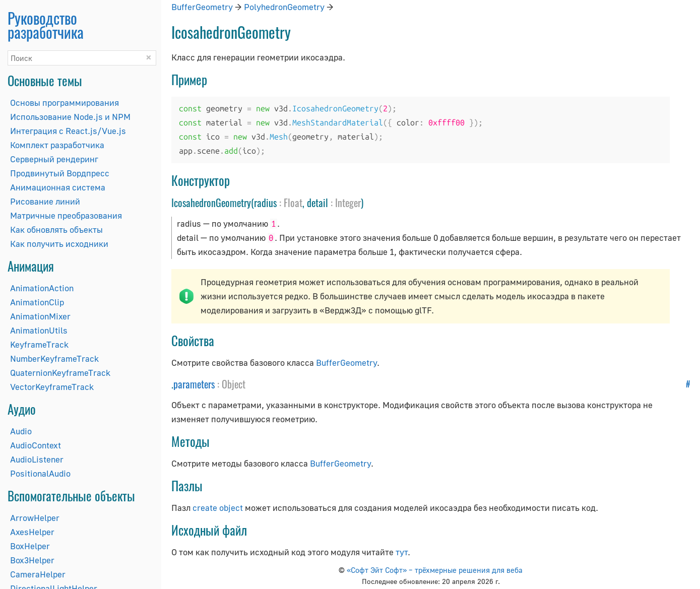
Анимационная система (58, 187)
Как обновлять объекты (56, 230)
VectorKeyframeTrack (52, 387)
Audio (21, 431)
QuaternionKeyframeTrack (60, 373)
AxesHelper (32, 532)
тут (402, 552)
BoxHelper (30, 546)
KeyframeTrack (39, 344)
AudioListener (37, 459)
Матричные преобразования (66, 215)
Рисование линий (45, 201)
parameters (194, 384)
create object (218, 508)
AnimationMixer (40, 316)
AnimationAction (42, 288)
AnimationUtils (39, 330)
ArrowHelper (35, 518)
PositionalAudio (40, 473)
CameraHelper (38, 574)
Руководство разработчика (46, 25)
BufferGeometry (202, 7)
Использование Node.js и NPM (70, 117)
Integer (348, 203)
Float (293, 203)
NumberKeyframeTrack (54, 358)
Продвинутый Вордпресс (60, 173)
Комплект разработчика (57, 145)
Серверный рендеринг (54, 159)
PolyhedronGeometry (284, 7)
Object (234, 384)
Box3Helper (32, 560)
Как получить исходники (59, 244)
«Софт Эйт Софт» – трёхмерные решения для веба (435, 570)
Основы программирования (65, 103)
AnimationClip (37, 302)
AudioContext (36, 445)
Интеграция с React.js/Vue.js (68, 131)
